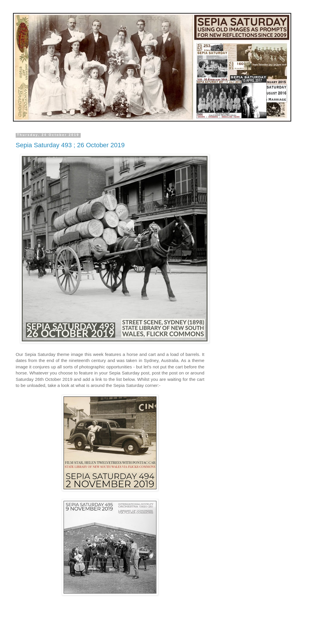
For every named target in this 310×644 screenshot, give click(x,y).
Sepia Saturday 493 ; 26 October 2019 (70, 145)
